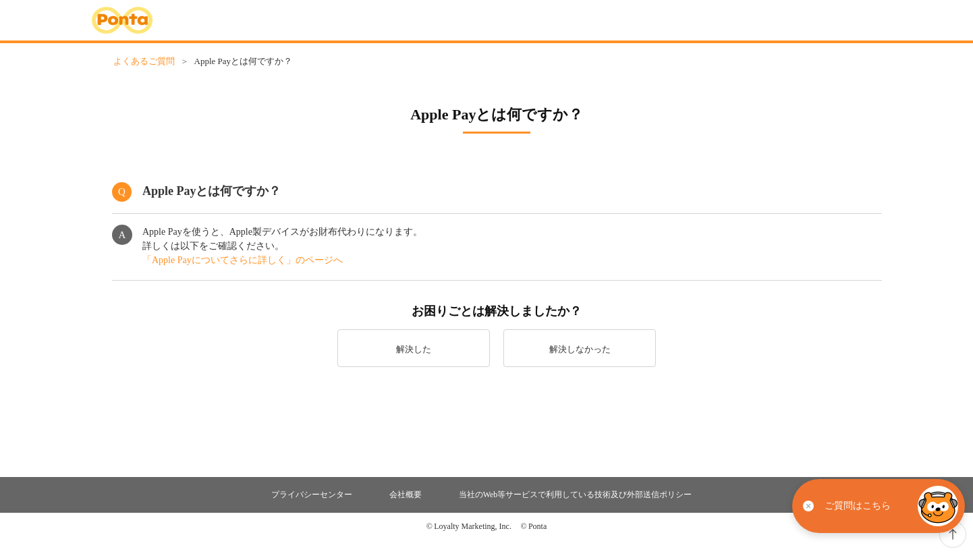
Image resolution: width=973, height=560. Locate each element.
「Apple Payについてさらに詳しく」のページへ (243, 260)
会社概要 (406, 495)
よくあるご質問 (144, 61)
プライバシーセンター (312, 495)
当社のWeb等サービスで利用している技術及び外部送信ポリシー (576, 495)
